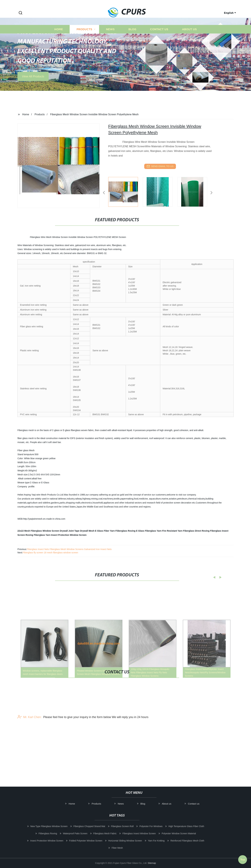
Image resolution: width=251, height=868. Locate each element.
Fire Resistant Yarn (172, 531)
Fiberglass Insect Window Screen (135, 833)
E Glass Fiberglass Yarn (149, 531)
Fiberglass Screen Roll (118, 826)
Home (59, 36)
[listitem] (125, 191)
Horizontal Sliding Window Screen (121, 841)
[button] (20, 13)
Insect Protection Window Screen (69, 535)
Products (84, 36)
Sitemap (152, 863)
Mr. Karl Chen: (30, 730)
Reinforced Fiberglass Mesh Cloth (183, 841)
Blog (132, 36)
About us (189, 36)
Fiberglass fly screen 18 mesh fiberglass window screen (50, 553)
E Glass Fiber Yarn (105, 531)
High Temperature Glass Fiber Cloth (182, 826)
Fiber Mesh (113, 848)
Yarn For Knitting (152, 841)
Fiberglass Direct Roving (196, 531)
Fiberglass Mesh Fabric (101, 833)
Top (243, 858)
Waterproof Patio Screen (71, 833)
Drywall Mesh (87, 531)
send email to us (160, 166)
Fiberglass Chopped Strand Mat (85, 826)
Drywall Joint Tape (70, 531)
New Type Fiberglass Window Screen (45, 826)
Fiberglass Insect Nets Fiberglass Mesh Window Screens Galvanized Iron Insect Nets (69, 549)
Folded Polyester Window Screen (82, 841)
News (110, 36)
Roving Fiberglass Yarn (38, 535)
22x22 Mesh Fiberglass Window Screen (38, 531)
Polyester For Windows (147, 826)
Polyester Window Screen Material (175, 833)
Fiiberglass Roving (125, 531)
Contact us (159, 36)
